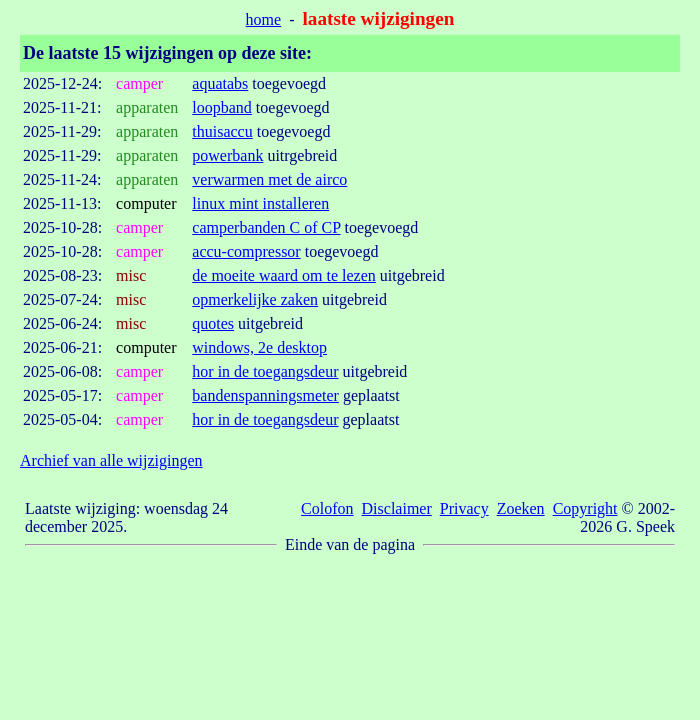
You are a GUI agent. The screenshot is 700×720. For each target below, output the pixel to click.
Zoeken (521, 508)
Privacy (464, 508)
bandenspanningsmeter (265, 395)
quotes (213, 323)
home (264, 19)
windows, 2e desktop (259, 347)
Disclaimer (397, 508)
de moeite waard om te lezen (283, 275)
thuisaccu (222, 131)
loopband (222, 107)
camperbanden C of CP (266, 227)
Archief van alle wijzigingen (111, 460)
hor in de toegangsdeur (265, 371)
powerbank (227, 155)
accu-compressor (246, 251)
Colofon (327, 508)
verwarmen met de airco (269, 179)
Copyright (585, 508)
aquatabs (220, 83)
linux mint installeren (260, 203)
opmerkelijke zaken (255, 299)
